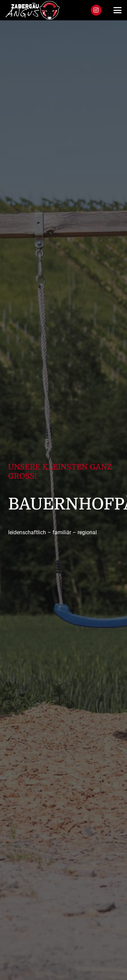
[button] (118, 10)
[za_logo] (33, 10)
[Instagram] (96, 10)
